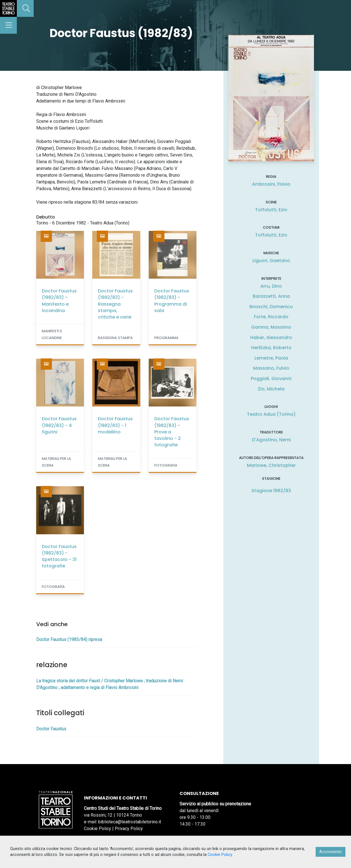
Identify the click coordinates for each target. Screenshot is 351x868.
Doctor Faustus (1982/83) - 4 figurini (59, 425)
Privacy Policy (129, 829)
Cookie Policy (97, 829)
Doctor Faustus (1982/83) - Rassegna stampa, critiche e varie (115, 304)
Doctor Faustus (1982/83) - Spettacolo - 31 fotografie (59, 556)
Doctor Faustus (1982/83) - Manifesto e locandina (59, 301)
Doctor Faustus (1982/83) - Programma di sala (172, 301)
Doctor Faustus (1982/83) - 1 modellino (115, 425)
